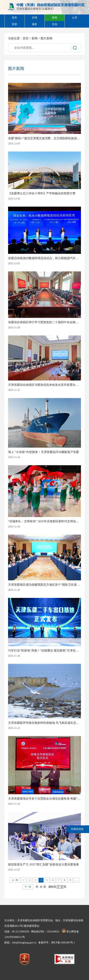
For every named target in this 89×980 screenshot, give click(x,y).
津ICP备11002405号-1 (63, 943)
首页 (26, 38)
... (76, 880)
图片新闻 (47, 38)
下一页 (28, 887)
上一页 (15, 880)
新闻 (35, 38)
